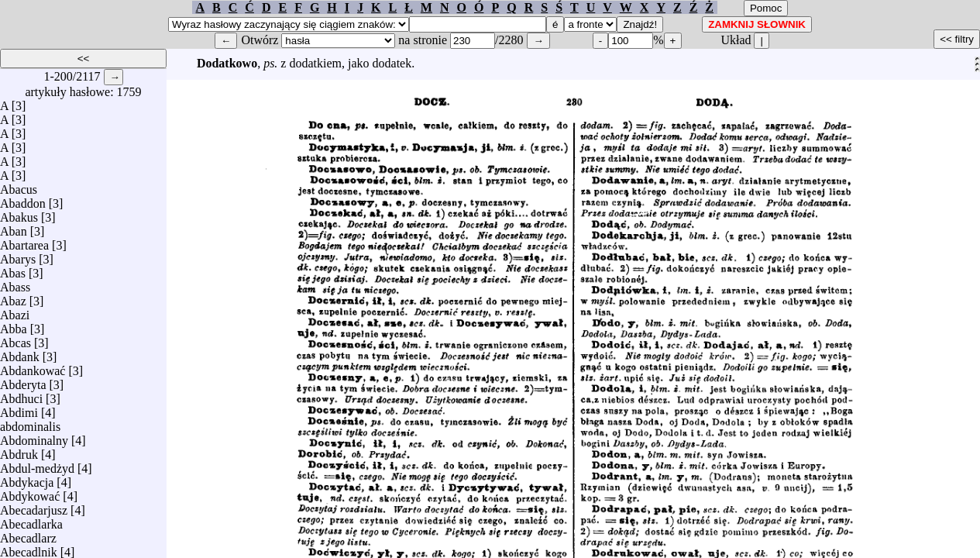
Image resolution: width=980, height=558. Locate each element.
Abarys (18, 255)
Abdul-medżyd (37, 465)
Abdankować (33, 367)
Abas (13, 269)
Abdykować (30, 493)
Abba (14, 325)
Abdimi (19, 409)
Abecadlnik (29, 548)
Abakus (19, 214)
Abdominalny (34, 437)
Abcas (15, 339)
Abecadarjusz (34, 506)
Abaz (13, 297)
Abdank (20, 353)
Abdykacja (27, 479)
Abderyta (23, 381)
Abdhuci (21, 395)
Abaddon (23, 200)
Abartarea (24, 241)
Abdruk (19, 451)
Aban (14, 227)
